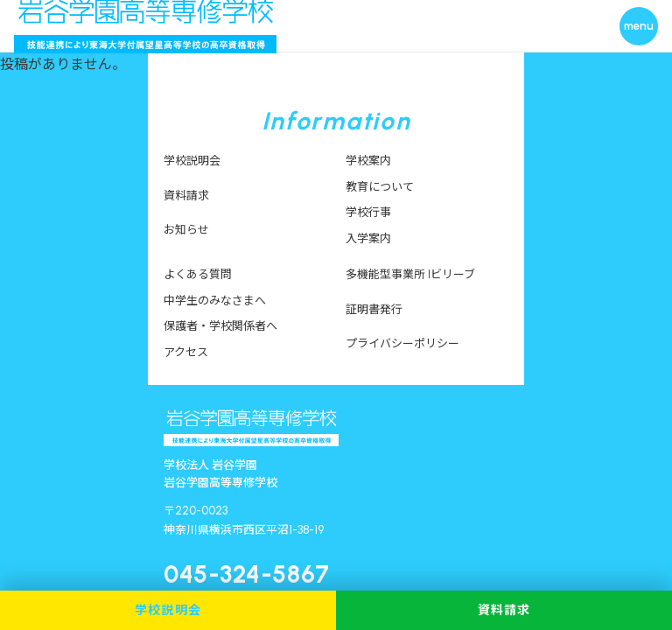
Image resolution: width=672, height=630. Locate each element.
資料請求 (186, 196)
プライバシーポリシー (402, 343)
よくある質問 (198, 274)
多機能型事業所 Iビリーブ (410, 274)
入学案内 (368, 238)
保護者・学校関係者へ (220, 326)
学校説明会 (192, 161)
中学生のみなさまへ (215, 301)
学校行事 (368, 212)
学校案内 (368, 161)
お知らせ (186, 230)
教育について (380, 187)
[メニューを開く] (639, 26)
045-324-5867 (247, 574)
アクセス (186, 352)
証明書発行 (374, 309)
